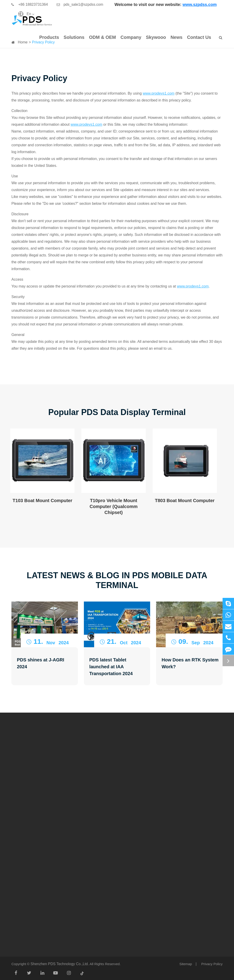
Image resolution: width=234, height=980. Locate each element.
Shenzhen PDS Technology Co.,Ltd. (60, 964)
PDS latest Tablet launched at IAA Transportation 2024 (111, 667)
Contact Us (199, 37)
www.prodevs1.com (159, 93)
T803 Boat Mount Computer (185, 501)
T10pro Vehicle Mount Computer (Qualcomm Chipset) (114, 507)
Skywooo (156, 37)
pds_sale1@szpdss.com (80, 5)
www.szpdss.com (200, 5)
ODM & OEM (102, 37)
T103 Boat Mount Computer (42, 501)
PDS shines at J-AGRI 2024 (41, 663)
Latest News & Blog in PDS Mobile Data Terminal (117, 580)
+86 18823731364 (30, 5)
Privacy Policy (212, 964)
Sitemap (186, 964)
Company (131, 37)
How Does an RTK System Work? (190, 663)
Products (49, 37)
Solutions (74, 37)
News (176, 37)
